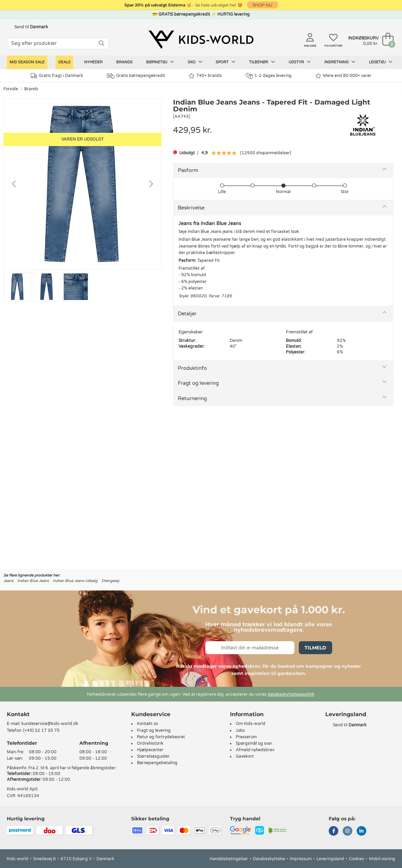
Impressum (301, 859)
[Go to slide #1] (17, 287)
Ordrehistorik (150, 743)
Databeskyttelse (269, 859)
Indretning (340, 62)
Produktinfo (192, 368)
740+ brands (205, 76)
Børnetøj (160, 62)
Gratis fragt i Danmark (57, 76)
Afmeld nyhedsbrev (255, 750)
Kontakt (18, 714)
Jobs (240, 730)
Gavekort (245, 756)
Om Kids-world (251, 724)
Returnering (192, 398)
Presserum (246, 737)
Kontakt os (148, 724)
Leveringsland (330, 859)
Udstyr (300, 62)
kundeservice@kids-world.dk (50, 724)
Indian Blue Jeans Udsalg (75, 581)
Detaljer (187, 314)
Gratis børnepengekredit (136, 76)
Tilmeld (315, 648)
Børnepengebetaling (157, 763)
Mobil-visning (382, 859)
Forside (11, 89)
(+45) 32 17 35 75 (41, 730)
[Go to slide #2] (47, 287)
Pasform (188, 170)
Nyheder (93, 62)
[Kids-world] (201, 40)
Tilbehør (262, 62)
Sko (195, 62)
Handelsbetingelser (229, 859)
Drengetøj (110, 581)
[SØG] (102, 43)
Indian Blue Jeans (33, 581)
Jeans (8, 581)
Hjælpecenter (150, 750)
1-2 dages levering (269, 76)
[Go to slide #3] (76, 287)
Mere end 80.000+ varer (343, 76)
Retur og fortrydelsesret (161, 737)
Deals (64, 62)
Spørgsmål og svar (254, 743)
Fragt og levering (198, 383)
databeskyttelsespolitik (291, 694)
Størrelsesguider (153, 756)
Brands (124, 62)
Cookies (357, 859)
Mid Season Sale (27, 62)
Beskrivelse (191, 208)
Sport (226, 62)
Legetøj (381, 62)
